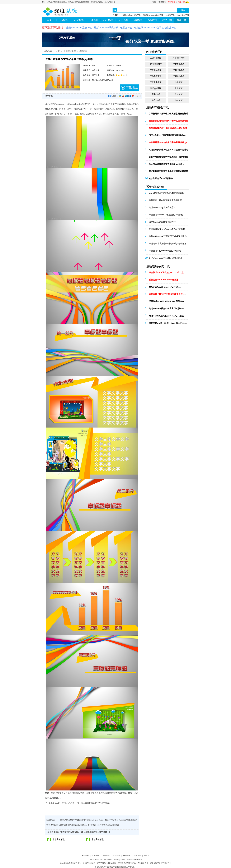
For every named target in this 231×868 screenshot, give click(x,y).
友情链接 (106, 855)
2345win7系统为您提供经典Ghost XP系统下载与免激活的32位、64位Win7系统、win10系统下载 (79, 2)
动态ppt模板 (156, 88)
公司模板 (156, 100)
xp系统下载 (170, 15)
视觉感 (53, 798)
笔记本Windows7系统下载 (153, 15)
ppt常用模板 (156, 58)
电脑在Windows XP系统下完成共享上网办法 (168, 237)
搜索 (183, 10)
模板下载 (184, 2)
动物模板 (179, 82)
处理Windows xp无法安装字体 (162, 208)
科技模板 (179, 100)
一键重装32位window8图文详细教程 (165, 251)
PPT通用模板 (156, 82)
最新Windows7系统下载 (131, 15)
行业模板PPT (178, 58)
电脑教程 (95, 855)
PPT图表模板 (178, 70)
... (168, 115)
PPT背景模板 (178, 64)
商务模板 (156, 94)
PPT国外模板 (178, 76)
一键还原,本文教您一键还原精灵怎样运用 (168, 244)
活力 (58, 798)
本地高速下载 (58, 840)
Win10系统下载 (183, 15)
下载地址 (129, 88)
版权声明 (116, 855)
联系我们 (137, 855)
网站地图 (127, 855)
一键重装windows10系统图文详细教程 (166, 215)
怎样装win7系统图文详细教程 (162, 222)
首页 (154, 2)
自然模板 (179, 94)
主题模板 (179, 88)
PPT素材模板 (156, 70)
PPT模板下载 (156, 76)
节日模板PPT (156, 64)
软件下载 (172, 2)
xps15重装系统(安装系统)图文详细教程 (166, 193)
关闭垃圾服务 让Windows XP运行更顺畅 (167, 229)
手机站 (147, 855)
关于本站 (85, 855)
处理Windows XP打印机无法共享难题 (166, 258)
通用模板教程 (70, 51)
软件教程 (162, 2)
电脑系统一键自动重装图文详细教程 (165, 200)
